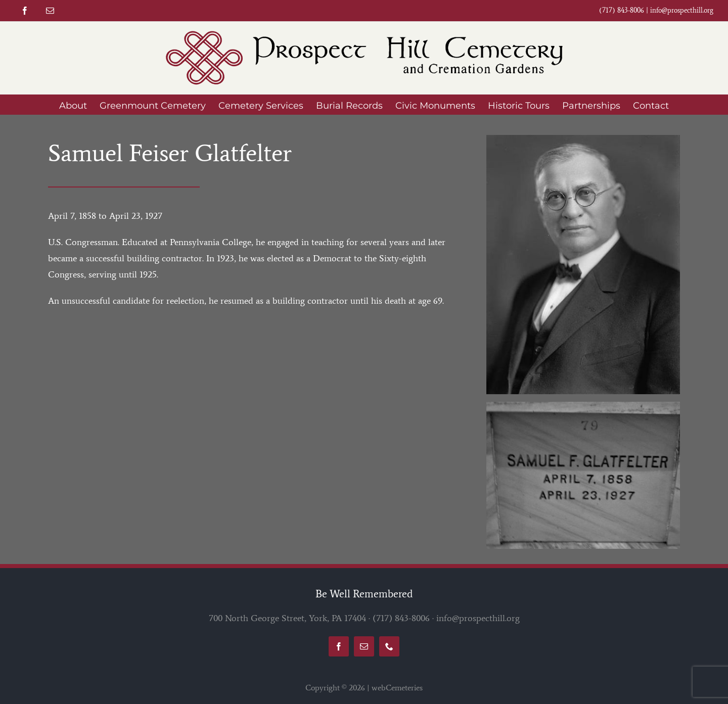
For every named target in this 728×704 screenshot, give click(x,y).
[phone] (389, 646)
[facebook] (25, 11)
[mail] (50, 11)
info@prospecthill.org (682, 10)
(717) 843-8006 (401, 618)
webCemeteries (397, 688)
